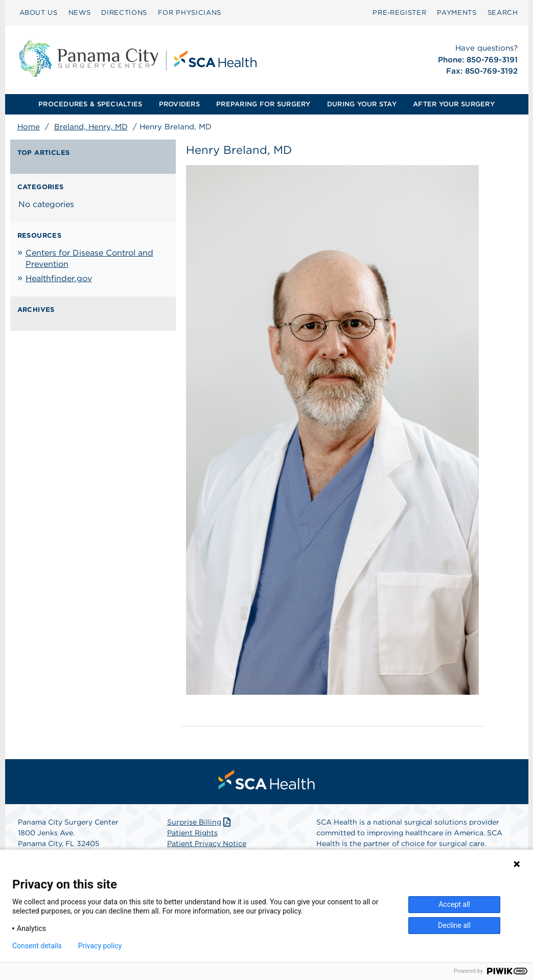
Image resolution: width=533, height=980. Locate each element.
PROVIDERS (179, 104)
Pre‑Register (399, 13)
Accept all (454, 904)
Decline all (454, 925)
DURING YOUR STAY (362, 104)
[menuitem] (39, 13)
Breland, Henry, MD (91, 127)
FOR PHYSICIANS (190, 13)
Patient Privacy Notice (207, 844)
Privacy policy (100, 946)
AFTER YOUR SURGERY (454, 104)
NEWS (80, 13)
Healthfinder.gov (59, 278)
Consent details (37, 946)
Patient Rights (192, 833)
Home (29, 127)
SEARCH (503, 13)
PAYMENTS (457, 13)
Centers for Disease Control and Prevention (89, 258)
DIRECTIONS (124, 13)
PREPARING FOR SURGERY (263, 104)
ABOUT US (39, 13)
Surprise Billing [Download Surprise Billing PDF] (200, 822)
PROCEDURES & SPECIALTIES (90, 104)
